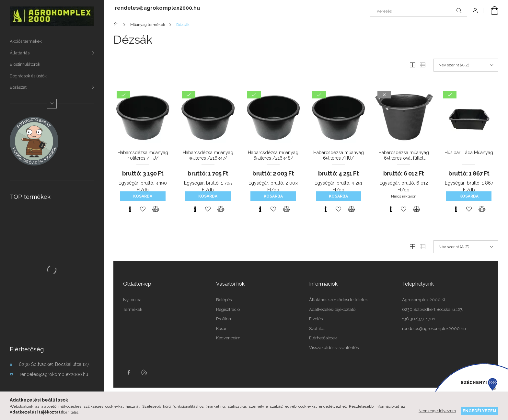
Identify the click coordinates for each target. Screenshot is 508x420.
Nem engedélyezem (437, 411)
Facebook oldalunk (129, 372)
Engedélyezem (479, 411)
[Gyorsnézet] (130, 209)
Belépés (224, 300)
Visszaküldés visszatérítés (334, 348)
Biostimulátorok (25, 64)
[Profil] (475, 11)
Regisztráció (228, 309)
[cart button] (491, 11)
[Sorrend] (466, 65)
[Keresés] (419, 11)
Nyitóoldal (133, 300)
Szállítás (317, 329)
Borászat (18, 87)
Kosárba (143, 196)
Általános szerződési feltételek (338, 300)
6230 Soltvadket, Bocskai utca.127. (54, 364)
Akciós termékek (26, 41)
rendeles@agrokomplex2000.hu (54, 374)
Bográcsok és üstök (28, 76)
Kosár (221, 329)
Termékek (133, 309)
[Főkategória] (117, 25)
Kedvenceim (228, 338)
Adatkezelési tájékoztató (332, 309)
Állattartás (20, 53)
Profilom (224, 319)
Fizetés (316, 319)
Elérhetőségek (323, 338)
